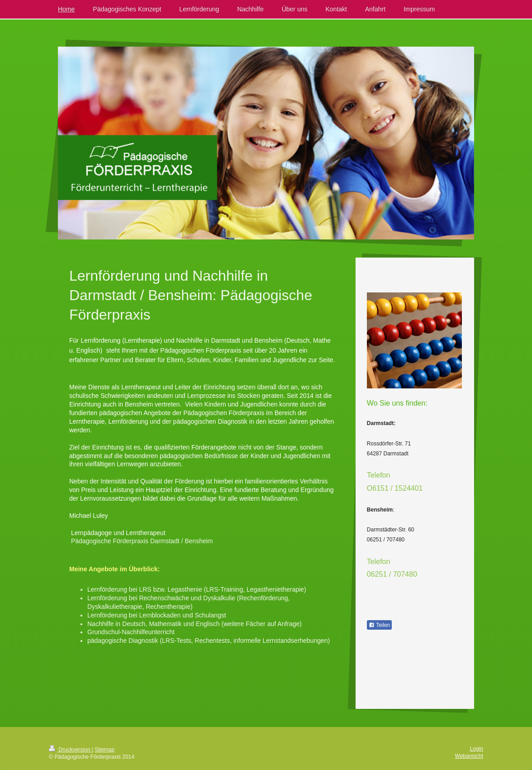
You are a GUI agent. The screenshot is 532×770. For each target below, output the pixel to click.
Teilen (379, 625)
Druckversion (70, 750)
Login (477, 749)
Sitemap (104, 750)
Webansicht (469, 756)
